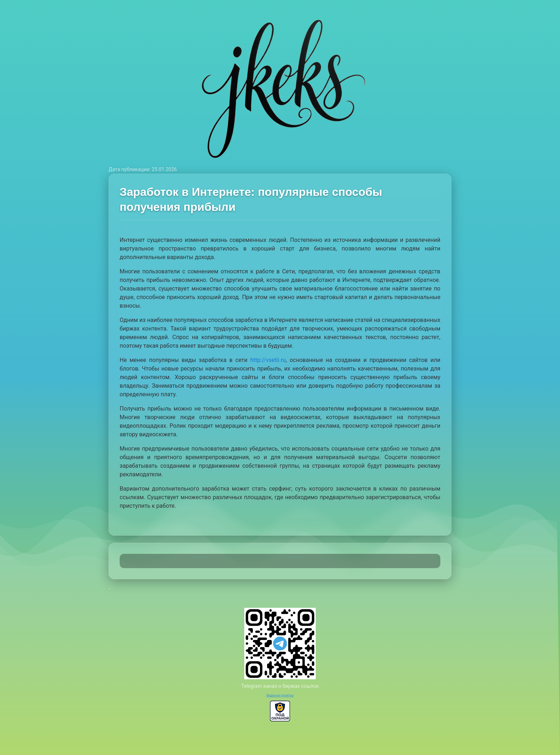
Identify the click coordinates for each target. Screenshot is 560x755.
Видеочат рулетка (280, 695)
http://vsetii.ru (268, 360)
